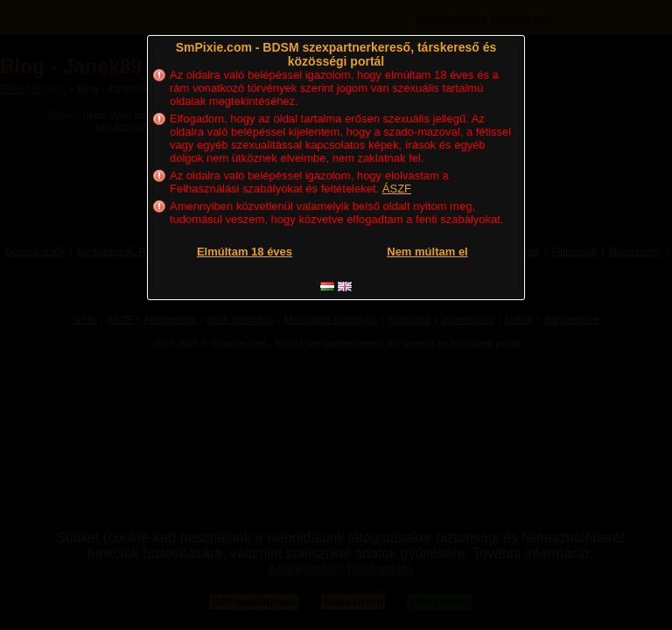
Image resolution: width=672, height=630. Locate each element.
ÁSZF (397, 189)
